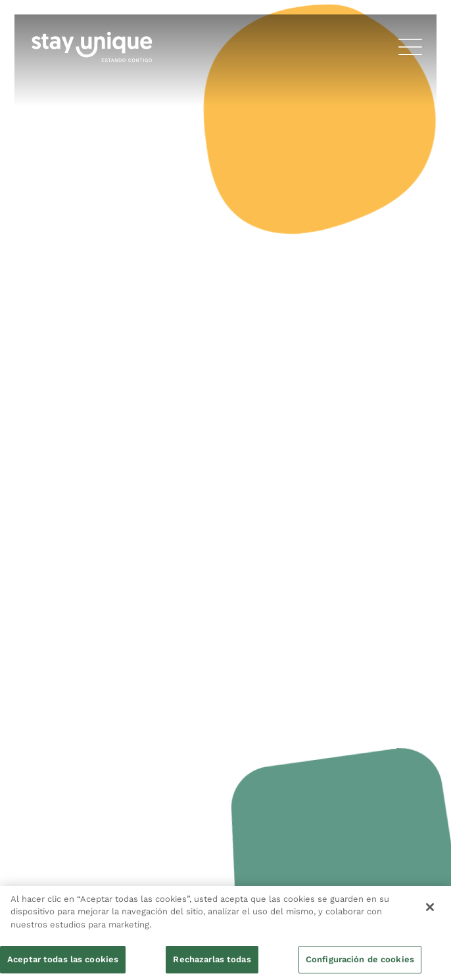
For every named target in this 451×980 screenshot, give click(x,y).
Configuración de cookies (360, 959)
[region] (225, 933)
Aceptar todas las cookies (63, 959)
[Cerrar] (430, 907)
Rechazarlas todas (212, 959)
